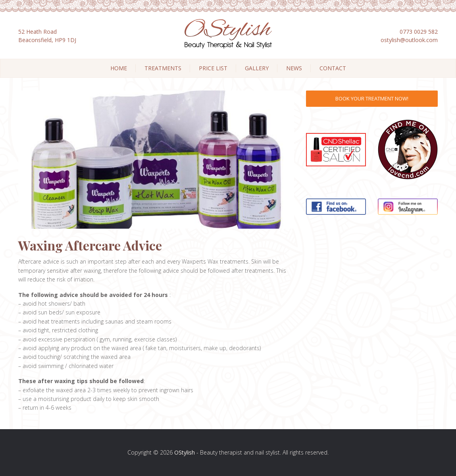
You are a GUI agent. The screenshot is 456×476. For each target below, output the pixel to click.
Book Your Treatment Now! (372, 98)
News (294, 68)
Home (119, 68)
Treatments (163, 68)
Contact (333, 68)
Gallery (257, 68)
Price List (213, 68)
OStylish (185, 452)
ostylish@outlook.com (409, 40)
